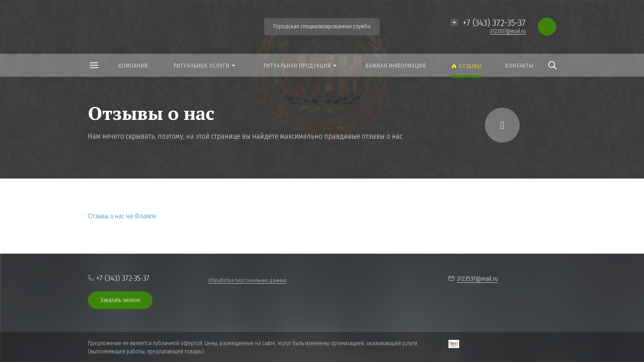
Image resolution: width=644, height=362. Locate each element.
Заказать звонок (120, 300)
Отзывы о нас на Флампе (122, 216)
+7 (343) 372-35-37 (494, 23)
